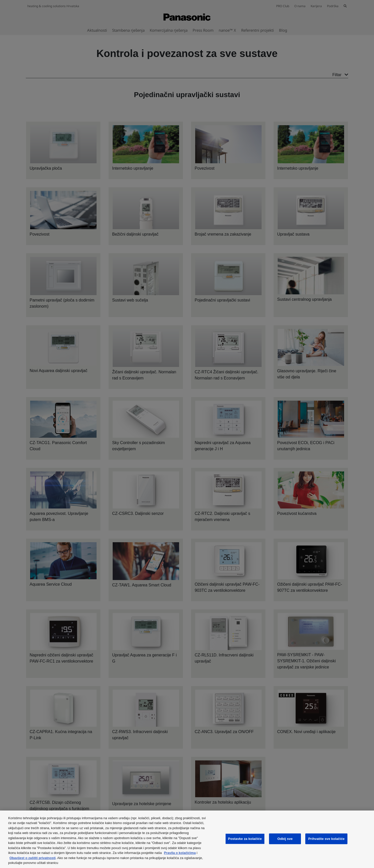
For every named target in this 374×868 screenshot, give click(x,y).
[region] (187, 839)
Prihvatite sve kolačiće (326, 839)
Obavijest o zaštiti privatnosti (33, 858)
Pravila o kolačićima (180, 853)
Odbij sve (285, 839)
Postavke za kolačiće (245, 839)
